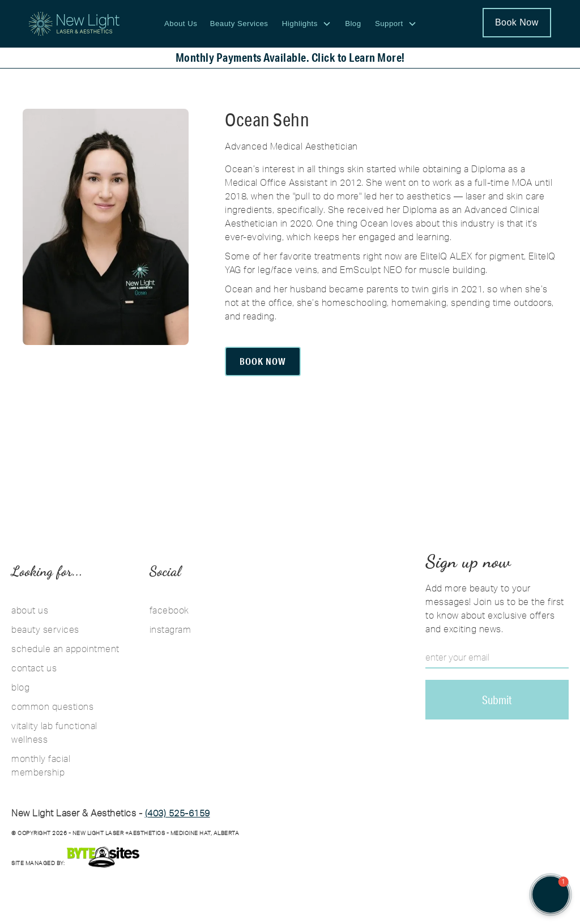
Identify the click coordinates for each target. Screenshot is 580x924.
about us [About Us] (30, 610)
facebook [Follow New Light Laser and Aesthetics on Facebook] (169, 610)
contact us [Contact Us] (34, 668)
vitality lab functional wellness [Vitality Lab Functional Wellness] (54, 733)
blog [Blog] (20, 687)
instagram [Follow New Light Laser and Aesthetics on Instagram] (170, 629)
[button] (307, 24)
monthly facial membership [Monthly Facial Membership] (41, 765)
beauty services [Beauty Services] (45, 629)
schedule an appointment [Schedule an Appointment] (65, 649)
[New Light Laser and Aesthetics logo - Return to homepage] (74, 24)
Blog (353, 24)
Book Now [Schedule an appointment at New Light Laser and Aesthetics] (517, 22)
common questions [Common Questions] (52, 706)
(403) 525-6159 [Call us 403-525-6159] (178, 813)
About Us (181, 24)
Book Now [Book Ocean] (263, 361)
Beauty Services (239, 24)
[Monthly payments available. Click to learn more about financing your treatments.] (290, 58)
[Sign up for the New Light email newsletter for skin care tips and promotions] (497, 700)
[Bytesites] (103, 857)
